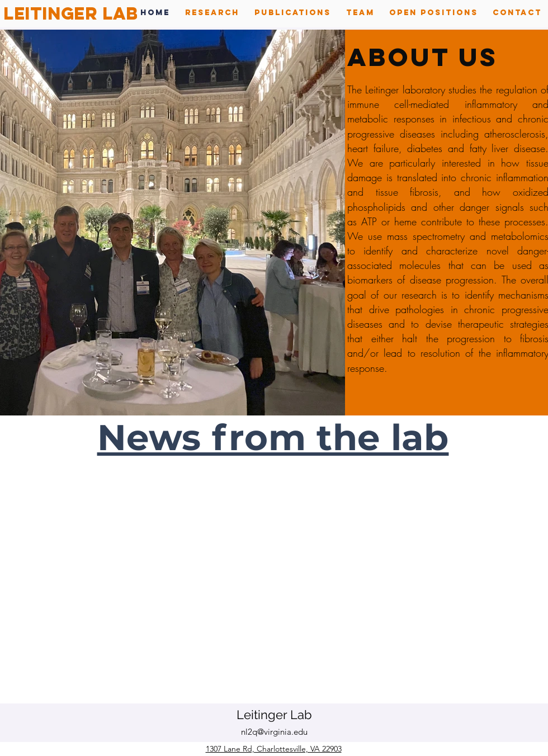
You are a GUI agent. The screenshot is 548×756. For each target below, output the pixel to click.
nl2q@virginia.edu (274, 732)
